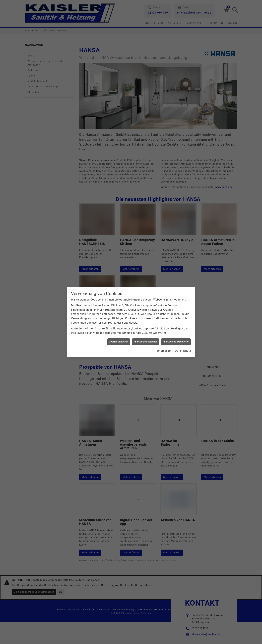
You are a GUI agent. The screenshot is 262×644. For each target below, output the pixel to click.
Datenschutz (183, 351)
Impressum (164, 351)
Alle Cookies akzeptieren (176, 342)
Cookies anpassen (119, 342)
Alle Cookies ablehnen (146, 342)
